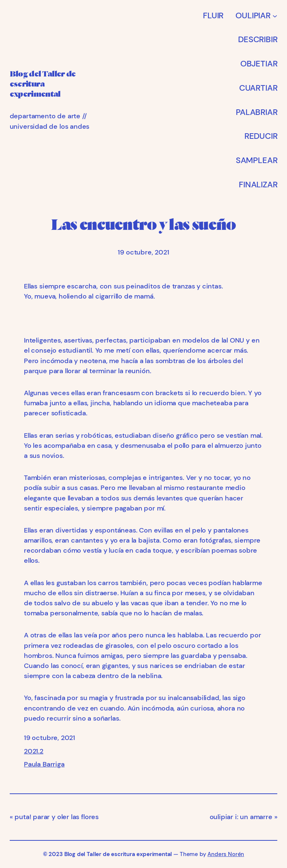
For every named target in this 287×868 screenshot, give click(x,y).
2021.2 (34, 751)
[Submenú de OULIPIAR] (275, 15)
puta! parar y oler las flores (57, 817)
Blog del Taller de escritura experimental (118, 854)
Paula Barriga (44, 764)
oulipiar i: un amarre (241, 817)
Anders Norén (226, 854)
